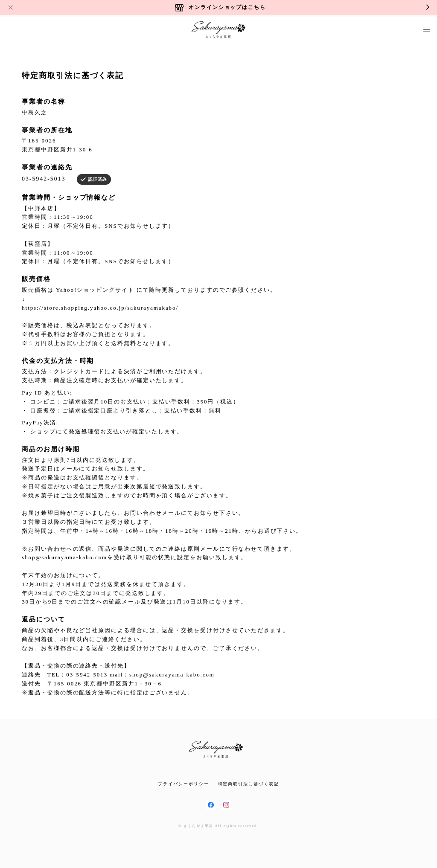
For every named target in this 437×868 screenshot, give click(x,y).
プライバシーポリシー (183, 784)
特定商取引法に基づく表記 (249, 784)
